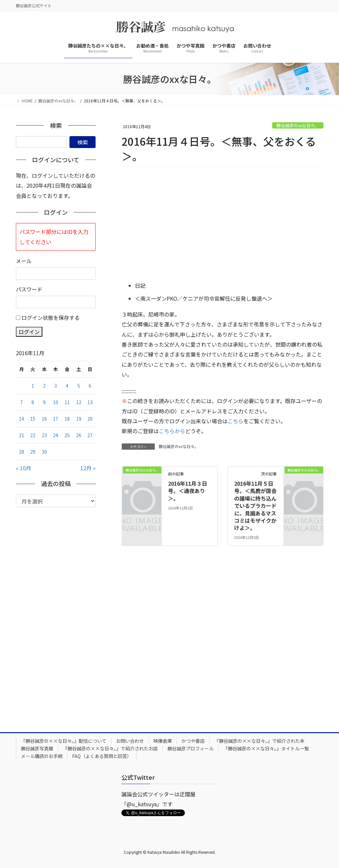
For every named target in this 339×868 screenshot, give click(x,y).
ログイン (29, 332)
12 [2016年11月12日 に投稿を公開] (79, 402)
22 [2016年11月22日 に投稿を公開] (33, 435)
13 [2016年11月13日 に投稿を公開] (90, 402)
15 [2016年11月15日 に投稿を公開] (33, 419)
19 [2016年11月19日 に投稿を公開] (79, 419)
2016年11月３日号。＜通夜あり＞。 (188, 491)
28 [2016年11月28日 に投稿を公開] (21, 452)
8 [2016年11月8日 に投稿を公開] (33, 402)
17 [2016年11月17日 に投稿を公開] (56, 419)
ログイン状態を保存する (51, 318)
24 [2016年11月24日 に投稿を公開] (56, 435)
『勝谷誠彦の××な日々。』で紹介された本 (259, 741)
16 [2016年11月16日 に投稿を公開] (44, 419)
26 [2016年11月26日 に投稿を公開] (79, 435)
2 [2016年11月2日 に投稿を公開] (44, 386)
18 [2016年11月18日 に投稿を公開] (67, 419)
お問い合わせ (130, 741)
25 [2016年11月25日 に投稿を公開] (67, 435)
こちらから (172, 431)
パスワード (29, 289)
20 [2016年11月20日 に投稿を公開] (90, 419)
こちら (235, 421)
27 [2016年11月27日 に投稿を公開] (90, 435)
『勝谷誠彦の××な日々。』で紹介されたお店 (110, 748)
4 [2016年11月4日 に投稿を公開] (67, 386)
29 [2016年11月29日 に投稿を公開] (33, 452)
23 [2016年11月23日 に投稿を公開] (44, 435)
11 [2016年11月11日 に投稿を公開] (67, 402)
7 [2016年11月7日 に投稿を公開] (21, 402)
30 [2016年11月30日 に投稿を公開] (44, 452)
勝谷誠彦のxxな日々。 (298, 125)
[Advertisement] (223, 224)
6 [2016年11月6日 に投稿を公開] (90, 386)
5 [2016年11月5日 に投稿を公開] (79, 386)
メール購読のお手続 (42, 756)
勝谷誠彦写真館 (37, 748)
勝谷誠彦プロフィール (191, 748)
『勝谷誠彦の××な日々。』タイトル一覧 (266, 748)
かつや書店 (193, 741)
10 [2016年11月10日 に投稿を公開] (56, 402)
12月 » (88, 468)
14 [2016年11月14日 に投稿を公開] (21, 419)
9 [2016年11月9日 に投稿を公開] (44, 402)
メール (24, 261)
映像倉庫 (163, 741)
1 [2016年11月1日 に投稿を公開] (33, 386)
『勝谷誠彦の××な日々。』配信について (64, 741)
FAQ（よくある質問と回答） (102, 756)
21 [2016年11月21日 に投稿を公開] (21, 435)
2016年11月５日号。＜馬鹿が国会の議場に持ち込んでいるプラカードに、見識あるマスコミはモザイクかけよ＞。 (255, 506)
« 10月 (23, 468)
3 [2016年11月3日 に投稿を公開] (56, 386)
